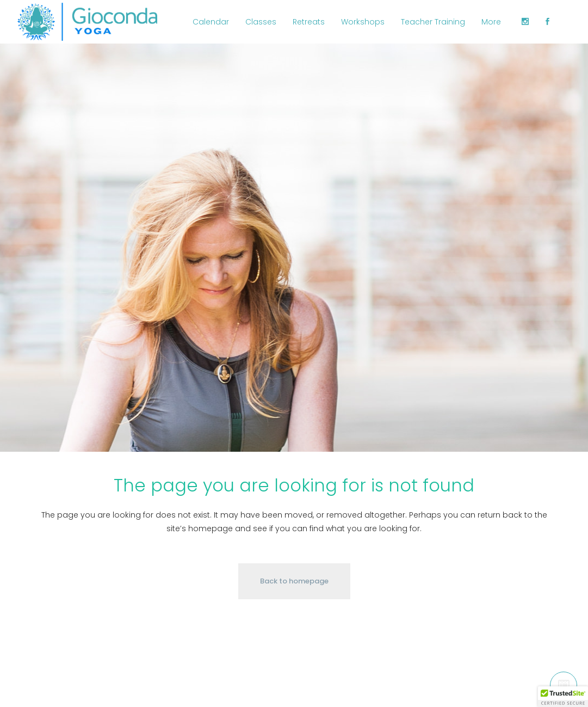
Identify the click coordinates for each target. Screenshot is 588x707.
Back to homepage (294, 581)
